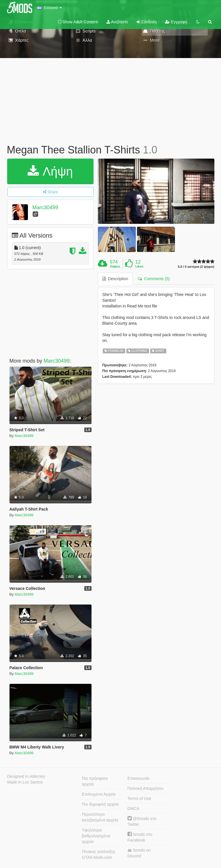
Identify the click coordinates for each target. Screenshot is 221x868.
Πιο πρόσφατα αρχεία (95, 781)
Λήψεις (115, 266)
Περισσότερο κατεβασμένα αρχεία (100, 817)
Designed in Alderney (26, 776)
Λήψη (50, 171)
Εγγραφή (176, 22)
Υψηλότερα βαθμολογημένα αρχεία (96, 836)
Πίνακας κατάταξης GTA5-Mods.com (99, 854)
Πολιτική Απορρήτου (145, 788)
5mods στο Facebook (140, 837)
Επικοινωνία (138, 778)
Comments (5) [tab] (154, 279)
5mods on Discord (139, 853)
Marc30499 (45, 207)
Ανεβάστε (117, 22)
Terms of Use (139, 798)
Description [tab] (115, 279)
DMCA (133, 809)
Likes (139, 266)
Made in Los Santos (25, 782)
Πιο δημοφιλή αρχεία (100, 804)
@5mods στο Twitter (142, 821)
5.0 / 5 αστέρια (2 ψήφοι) (196, 267)
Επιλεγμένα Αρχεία (99, 794)
